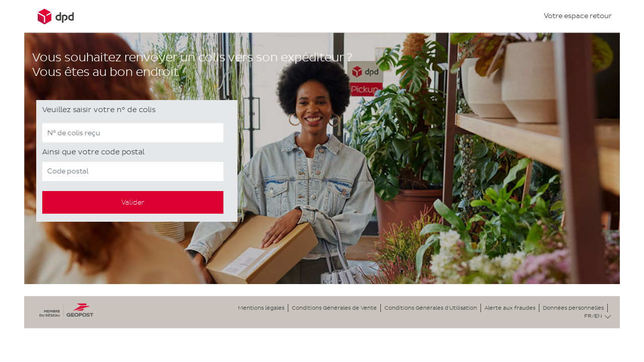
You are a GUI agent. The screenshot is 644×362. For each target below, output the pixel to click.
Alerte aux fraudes (510, 308)
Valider (133, 202)
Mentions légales (261, 308)
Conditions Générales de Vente (334, 308)
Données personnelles (573, 308)
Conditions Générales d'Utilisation (431, 308)
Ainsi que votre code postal (93, 152)
